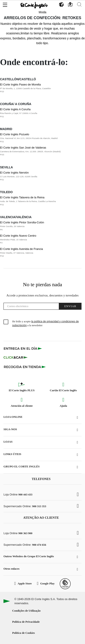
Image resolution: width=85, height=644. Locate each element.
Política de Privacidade (26, 622)
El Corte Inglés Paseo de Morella (38, 88)
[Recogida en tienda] (25, 367)
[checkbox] (6, 322)
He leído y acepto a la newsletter (45, 323)
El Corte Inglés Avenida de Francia (38, 253)
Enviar (70, 306)
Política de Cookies (24, 633)
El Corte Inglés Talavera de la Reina (38, 201)
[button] (5, 4)
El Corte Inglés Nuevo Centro (38, 239)
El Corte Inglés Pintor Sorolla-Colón (38, 226)
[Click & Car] (16, 358)
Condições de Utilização (26, 611)
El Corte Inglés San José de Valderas (38, 151)
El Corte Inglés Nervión (38, 176)
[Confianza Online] (65, 584)
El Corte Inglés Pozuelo (38, 138)
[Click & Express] (23, 348)
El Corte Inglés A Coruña (38, 113)
